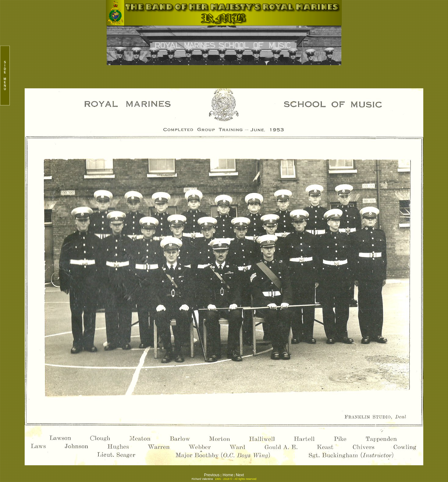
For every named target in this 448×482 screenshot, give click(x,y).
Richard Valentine (202, 479)
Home (228, 475)
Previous (212, 475)
